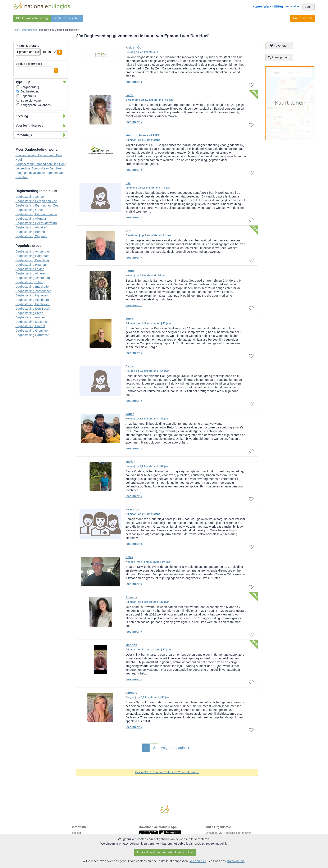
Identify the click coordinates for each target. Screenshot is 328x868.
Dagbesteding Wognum (31, 236)
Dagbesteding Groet (29, 210)
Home (17, 30)
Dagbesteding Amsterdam (33, 251)
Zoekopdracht (279, 57)
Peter (129, 557)
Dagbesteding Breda (29, 313)
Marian (130, 462)
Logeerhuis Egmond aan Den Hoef (39, 168)
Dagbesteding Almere (30, 273)
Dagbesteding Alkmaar (31, 219)
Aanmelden (293, 6)
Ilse (128, 183)
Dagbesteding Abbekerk (32, 227)
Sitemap (77, 833)
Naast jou (132, 509)
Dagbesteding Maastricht (32, 322)
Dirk (128, 231)
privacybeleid (236, 861)
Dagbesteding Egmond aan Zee (37, 205)
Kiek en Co (133, 47)
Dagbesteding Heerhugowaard (36, 223)
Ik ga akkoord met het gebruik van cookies (165, 852)
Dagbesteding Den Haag (32, 260)
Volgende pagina (175, 748)
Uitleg (278, 6)
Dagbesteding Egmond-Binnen (36, 214)
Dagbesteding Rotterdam (32, 256)
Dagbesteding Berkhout (31, 232)
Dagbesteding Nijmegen (32, 295)
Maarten (131, 645)
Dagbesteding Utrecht (30, 326)
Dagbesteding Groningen (32, 331)
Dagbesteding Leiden (30, 269)
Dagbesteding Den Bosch (33, 309)
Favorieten (279, 46)
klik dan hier (198, 861)
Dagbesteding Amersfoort (33, 278)
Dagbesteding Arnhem (31, 317)
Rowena (131, 597)
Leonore (131, 693)
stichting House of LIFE (143, 135)
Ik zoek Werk (261, 6)
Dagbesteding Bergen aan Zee (36, 201)
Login (309, 7)
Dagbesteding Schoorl (31, 197)
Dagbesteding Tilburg (30, 282)
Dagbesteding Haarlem (31, 265)
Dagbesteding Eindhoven (33, 304)
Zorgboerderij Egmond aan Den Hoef (40, 164)
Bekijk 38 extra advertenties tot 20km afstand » (167, 772)
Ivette (129, 95)
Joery (130, 319)
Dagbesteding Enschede (32, 287)
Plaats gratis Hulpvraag (32, 18)
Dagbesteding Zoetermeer (33, 291)
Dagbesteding (29, 30)
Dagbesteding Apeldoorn (32, 300)
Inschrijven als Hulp (67, 18)
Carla (129, 366)
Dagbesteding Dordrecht (32, 335)
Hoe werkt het (302, 18)
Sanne (130, 271)
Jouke (130, 414)
